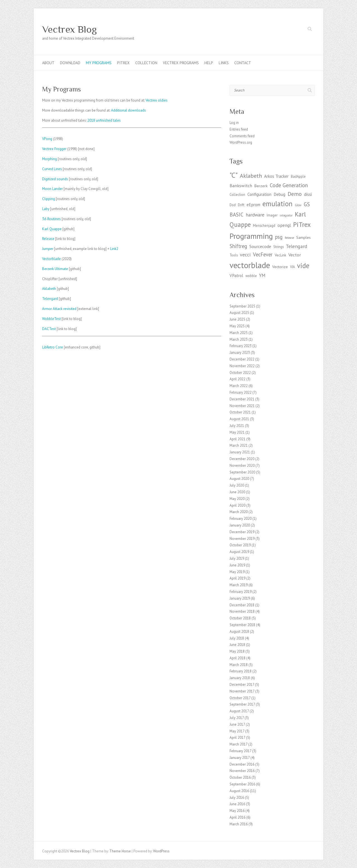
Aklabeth (49, 289)
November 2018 (242, 611)
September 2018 (242, 625)
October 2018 (240, 618)
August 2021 (239, 419)
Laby (46, 209)
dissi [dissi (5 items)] (308, 194)
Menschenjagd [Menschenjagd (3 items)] (264, 225)
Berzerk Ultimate (55, 269)
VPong (47, 139)
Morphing (50, 159)
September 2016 (242, 784)
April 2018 (237, 658)
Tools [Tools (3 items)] (234, 255)
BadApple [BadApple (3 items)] (298, 176)
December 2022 (242, 359)
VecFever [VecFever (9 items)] (263, 254)
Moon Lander (52, 189)
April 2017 (237, 738)
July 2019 (237, 558)
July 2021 (237, 426)
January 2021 (240, 452)
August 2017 (239, 711)
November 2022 (242, 366)
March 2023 (239, 339)
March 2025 (239, 333)
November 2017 (242, 691)
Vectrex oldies (157, 100)
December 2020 (242, 459)
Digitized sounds (55, 179)
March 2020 (239, 512)
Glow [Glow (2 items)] (298, 205)
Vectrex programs (181, 63)
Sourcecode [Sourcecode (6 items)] (260, 246)
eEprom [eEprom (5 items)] (253, 205)
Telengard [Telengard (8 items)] (297, 246)
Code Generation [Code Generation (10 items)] (289, 185)
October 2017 (240, 698)
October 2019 (240, 545)
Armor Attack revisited (59, 309)
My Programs (99, 63)
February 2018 (241, 671)
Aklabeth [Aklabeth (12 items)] (251, 176)
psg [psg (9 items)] (279, 237)
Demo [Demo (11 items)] (295, 194)
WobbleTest (51, 319)
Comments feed (242, 136)
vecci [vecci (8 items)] (245, 255)
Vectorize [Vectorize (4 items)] (280, 267)
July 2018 (237, 638)
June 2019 (237, 565)
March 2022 (239, 386)
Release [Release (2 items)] (289, 238)
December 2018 (242, 605)
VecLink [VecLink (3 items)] (280, 255)
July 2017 (237, 718)
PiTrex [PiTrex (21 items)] (302, 224)
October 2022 (240, 373)
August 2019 (239, 552)
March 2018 (239, 665)
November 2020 (242, 466)
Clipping (49, 199)
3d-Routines (51, 219)
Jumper (48, 249)
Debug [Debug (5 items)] (279, 194)
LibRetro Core (53, 347)
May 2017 (237, 731)
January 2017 (240, 758)
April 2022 (237, 379)
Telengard (50, 299)
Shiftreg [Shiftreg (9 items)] (238, 246)
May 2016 (237, 811)
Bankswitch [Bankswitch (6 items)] (241, 185)
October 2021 (240, 412)
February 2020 (241, 519)
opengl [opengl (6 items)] (284, 225)
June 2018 (237, 645)
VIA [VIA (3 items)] (292, 267)
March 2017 (238, 744)
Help (209, 63)
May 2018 (237, 651)
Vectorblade (51, 259)
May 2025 (237, 326)
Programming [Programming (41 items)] (251, 236)
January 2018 (240, 678)
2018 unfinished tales (104, 120)
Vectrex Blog (69, 29)
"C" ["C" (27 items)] (234, 175)
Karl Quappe (52, 229)
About (48, 63)
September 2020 (242, 472)
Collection (146, 63)
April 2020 (237, 505)
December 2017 (242, 685)
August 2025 (239, 313)
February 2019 (241, 592)
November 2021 (242, 406)
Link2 (114, 249)
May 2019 (237, 572)
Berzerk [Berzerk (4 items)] (261, 186)
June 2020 (237, 492)
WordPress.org (241, 142)
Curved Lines (52, 169)
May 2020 (237, 499)
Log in (234, 123)
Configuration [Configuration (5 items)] (259, 194)
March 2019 (239, 585)
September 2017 (242, 704)
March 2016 (239, 824)
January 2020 (240, 525)
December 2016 (242, 764)
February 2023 (241, 346)
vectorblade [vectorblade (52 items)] (250, 265)
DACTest (49, 329)
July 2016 (237, 798)
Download (70, 63)
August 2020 (239, 479)
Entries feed (239, 129)
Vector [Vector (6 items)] (295, 255)
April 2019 (237, 578)
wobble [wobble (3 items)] (251, 276)
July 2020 (237, 485)
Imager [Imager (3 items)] (272, 215)
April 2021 (237, 439)
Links (224, 63)
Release (48, 239)
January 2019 (240, 598)
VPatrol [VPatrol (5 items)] (236, 276)
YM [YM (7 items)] (262, 275)
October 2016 (240, 777)
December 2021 (242, 399)
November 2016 (242, 771)
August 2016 (239, 791)
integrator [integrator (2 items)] (286, 215)
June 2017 (237, 724)
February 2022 (241, 392)
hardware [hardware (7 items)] (255, 215)
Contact (243, 63)
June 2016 (237, 804)
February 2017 (240, 751)
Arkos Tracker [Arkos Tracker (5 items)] (276, 176)
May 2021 (237, 432)
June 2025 (237, 319)
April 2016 (237, 817)
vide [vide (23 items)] (303, 266)
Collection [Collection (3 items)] (237, 194)
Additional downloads (128, 110)
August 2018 (239, 632)
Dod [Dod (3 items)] (233, 205)
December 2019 (242, 532)
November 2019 (242, 539)
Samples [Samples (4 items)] (303, 237)
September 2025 (242, 306)
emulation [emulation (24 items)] (278, 204)
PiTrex (123, 63)
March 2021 (239, 445)
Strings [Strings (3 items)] (278, 247)
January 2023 (240, 353)
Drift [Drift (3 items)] (241, 205)
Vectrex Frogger (54, 149)
